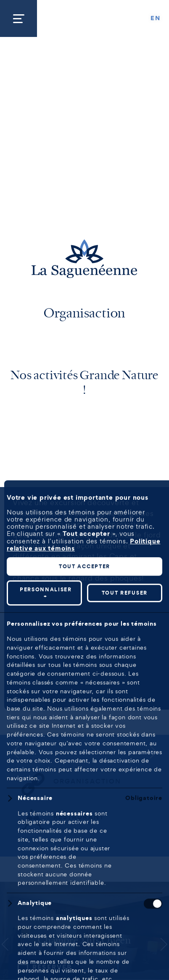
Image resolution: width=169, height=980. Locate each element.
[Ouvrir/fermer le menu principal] (18, 18)
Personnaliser (46, 827)
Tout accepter (84, 800)
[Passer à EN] (156, 18)
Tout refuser (125, 827)
